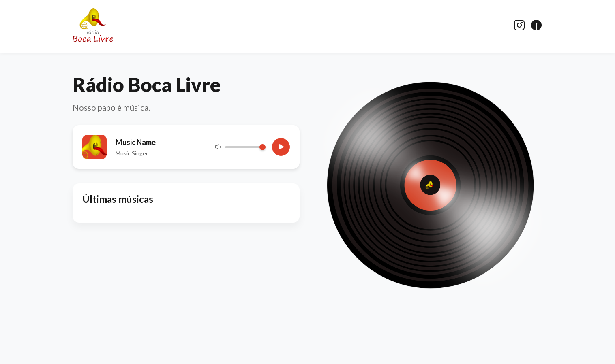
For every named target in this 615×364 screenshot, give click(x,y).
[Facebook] (536, 26)
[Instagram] (519, 26)
